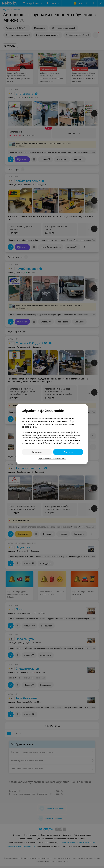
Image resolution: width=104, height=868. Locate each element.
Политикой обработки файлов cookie (63, 443)
